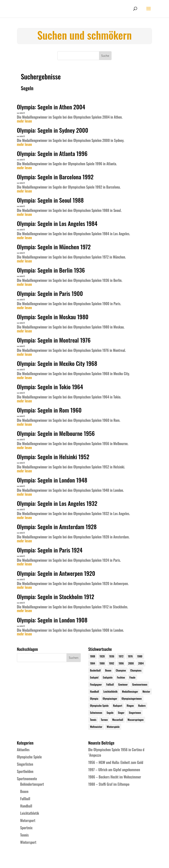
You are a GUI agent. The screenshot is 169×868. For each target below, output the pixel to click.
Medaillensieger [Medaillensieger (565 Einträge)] (130, 691)
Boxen (24, 791)
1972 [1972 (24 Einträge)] (121, 656)
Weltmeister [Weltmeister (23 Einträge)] (96, 727)
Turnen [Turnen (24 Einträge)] (104, 720)
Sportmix (26, 828)
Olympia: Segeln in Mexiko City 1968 (57, 363)
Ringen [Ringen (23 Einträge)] (130, 706)
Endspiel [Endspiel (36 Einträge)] (94, 677)
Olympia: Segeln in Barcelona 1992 (55, 177)
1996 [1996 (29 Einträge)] (121, 663)
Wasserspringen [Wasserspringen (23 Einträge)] (136, 720)
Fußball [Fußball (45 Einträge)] (110, 684)
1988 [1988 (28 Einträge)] (102, 663)
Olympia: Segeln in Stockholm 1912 (56, 597)
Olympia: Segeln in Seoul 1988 (50, 200)
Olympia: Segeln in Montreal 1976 (54, 340)
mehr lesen (24, 121)
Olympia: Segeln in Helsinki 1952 (53, 457)
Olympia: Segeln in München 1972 (54, 247)
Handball (26, 806)
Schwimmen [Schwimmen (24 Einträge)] (96, 713)
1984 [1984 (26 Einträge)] (93, 663)
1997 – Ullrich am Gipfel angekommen (114, 770)
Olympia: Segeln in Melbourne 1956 (56, 433)
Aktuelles (23, 750)
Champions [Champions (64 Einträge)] (136, 670)
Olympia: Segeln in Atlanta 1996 (52, 153)
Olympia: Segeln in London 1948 (52, 480)
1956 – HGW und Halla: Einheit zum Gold (116, 762)
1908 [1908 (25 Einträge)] (93, 656)
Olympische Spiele (29, 757)
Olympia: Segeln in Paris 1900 (50, 293)
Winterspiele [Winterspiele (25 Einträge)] (113, 727)
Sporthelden (25, 771)
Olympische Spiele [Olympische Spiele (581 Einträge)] (99, 706)
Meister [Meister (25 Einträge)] (146, 691)
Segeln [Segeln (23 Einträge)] (110, 713)
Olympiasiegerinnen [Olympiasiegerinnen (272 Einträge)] (132, 698)
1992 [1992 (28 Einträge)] (112, 663)
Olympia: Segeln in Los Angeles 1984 (57, 223)
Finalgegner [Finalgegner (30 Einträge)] (96, 684)
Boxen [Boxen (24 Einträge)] (108, 670)
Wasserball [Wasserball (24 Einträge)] (118, 720)
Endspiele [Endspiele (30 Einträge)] (108, 677)
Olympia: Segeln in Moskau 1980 (53, 317)
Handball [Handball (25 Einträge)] (95, 691)
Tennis (25, 835)
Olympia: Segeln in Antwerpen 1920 (56, 573)
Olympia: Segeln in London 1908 (52, 620)
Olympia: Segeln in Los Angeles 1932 (57, 503)
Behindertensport (32, 784)
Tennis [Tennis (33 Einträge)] (93, 720)
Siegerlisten (25, 764)
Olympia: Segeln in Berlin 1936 (51, 270)
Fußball (25, 799)
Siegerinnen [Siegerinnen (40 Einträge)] (135, 713)
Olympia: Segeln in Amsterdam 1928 (57, 527)
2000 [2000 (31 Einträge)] (131, 663)
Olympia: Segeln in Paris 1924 (50, 550)
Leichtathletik (30, 813)
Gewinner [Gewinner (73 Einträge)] (123, 684)
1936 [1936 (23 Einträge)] (112, 656)
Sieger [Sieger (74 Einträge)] (121, 713)
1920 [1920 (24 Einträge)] (102, 656)
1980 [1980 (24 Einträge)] (140, 656)
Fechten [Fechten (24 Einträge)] (121, 677)
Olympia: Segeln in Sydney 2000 (53, 130)
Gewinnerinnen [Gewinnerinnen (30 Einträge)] (140, 684)
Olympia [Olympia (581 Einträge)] (94, 698)
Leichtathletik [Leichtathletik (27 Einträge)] (110, 691)
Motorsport (28, 820)
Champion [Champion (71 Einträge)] (121, 670)
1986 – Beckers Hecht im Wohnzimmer (115, 777)
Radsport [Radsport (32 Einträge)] (118, 706)
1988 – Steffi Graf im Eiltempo (109, 784)
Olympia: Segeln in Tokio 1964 (50, 387)
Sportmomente (27, 779)
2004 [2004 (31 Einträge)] (141, 663)
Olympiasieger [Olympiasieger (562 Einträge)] (110, 698)
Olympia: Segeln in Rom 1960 (49, 410)
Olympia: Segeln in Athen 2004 (51, 107)
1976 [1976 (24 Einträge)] (130, 656)
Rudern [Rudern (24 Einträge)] (142, 706)
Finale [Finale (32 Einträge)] (132, 677)
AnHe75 (22, 113)
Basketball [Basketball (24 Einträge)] (95, 670)
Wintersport (28, 842)
